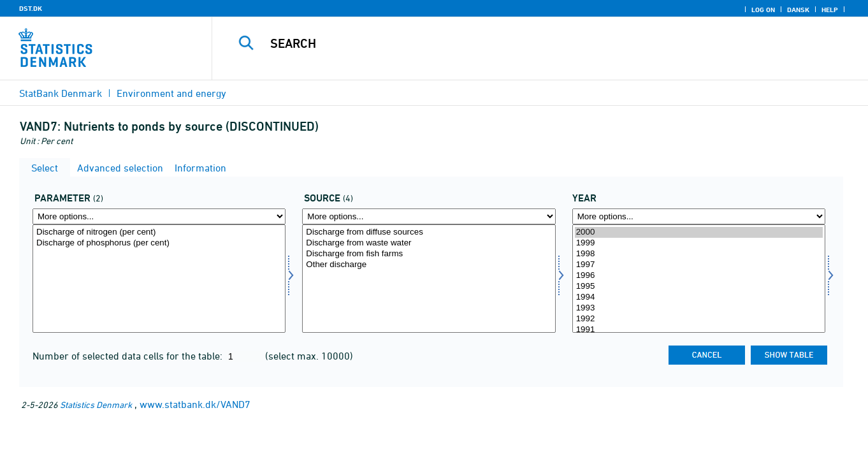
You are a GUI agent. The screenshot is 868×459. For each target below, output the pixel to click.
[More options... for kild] (429, 216)
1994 (699, 297)
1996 (699, 276)
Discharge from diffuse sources (429, 232)
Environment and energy (171, 93)
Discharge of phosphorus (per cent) (159, 243)
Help (830, 10)
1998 (699, 254)
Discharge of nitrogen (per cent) (159, 232)
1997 (699, 265)
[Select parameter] (159, 279)
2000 (699, 232)
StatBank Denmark (61, 93)
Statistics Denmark (96, 404)
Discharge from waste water (429, 243)
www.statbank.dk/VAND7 (195, 404)
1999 (699, 243)
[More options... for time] (699, 216)
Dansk (798, 10)
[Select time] (699, 279)
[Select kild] (429, 279)
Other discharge (429, 265)
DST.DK (31, 8)
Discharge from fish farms (429, 254)
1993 (699, 308)
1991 (699, 330)
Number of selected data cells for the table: (129, 356)
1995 (699, 287)
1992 (699, 319)
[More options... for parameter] (159, 216)
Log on (763, 10)
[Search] (524, 43)
